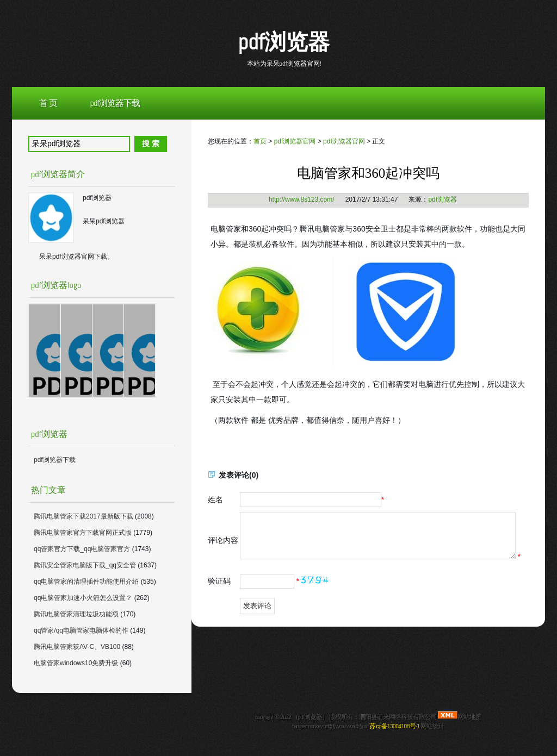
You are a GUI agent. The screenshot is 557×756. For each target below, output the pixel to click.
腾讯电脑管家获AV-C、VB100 (77, 647)
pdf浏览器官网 (295, 141)
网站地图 (469, 717)
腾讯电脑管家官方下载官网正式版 (83, 533)
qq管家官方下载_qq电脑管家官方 (82, 549)
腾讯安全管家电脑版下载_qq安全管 (85, 565)
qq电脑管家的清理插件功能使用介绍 (86, 582)
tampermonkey (307, 726)
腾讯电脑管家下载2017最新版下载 (83, 516)
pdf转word (334, 726)
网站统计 (432, 726)
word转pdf (358, 726)
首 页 (48, 103)
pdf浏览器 (284, 42)
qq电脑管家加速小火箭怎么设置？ (83, 598)
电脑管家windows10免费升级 (76, 663)
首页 (260, 141)
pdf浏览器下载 (115, 103)
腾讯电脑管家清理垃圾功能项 (76, 614)
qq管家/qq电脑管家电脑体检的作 (81, 630)
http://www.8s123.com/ (302, 199)
